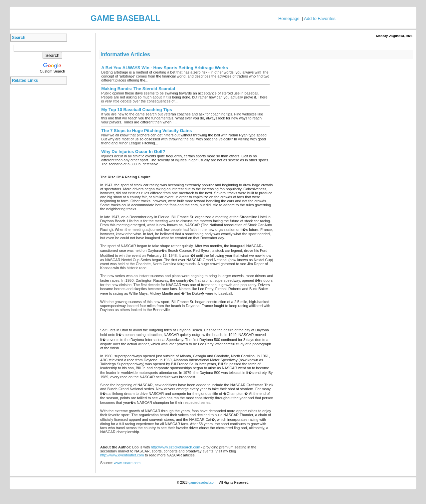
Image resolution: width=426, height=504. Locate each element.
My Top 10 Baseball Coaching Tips (137, 110)
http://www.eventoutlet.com (122, 455)
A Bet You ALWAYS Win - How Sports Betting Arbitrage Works (165, 68)
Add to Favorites (320, 18)
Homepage (289, 18)
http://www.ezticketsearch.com (175, 447)
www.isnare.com (127, 463)
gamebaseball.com (202, 483)
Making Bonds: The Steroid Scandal (138, 89)
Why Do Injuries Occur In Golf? (133, 152)
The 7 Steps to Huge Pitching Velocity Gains (146, 131)
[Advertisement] (40, 188)
